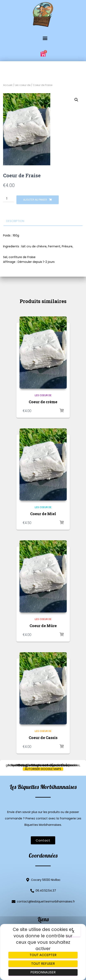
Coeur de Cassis (43, 738)
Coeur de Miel (43, 514)
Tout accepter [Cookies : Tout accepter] (43, 955)
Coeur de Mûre (43, 626)
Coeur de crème (43, 402)
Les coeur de (23, 85)
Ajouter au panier (35, 200)
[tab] (43, 221)
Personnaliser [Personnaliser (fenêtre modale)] (43, 972)
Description (15, 221)
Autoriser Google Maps (43, 769)
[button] (43, 38)
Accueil (8, 85)
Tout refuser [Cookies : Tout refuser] (43, 964)
